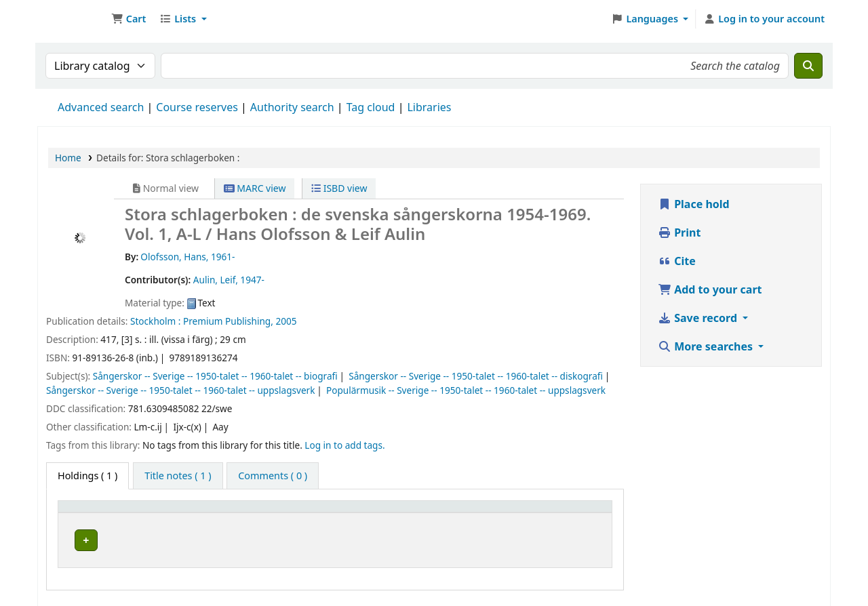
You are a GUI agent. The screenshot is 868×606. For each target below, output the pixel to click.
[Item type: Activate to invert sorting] (110, 513)
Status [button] (554, 513)
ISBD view (339, 188)
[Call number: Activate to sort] (415, 513)
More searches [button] (707, 346)
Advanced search (101, 107)
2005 (286, 321)
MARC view (255, 188)
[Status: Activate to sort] (572, 513)
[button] (129, 19)
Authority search (292, 107)
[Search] (808, 66)
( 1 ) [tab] (87, 476)
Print (679, 233)
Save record (699, 318)
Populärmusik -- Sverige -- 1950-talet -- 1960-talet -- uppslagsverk (466, 390)
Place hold (694, 204)
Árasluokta (197, 539)
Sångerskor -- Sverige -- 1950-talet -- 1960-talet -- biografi (215, 376)
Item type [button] (87, 513)
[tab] (178, 476)
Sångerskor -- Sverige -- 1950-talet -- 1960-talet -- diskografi (476, 376)
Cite (677, 261)
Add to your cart (710, 289)
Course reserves (197, 107)
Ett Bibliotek (72, 19)
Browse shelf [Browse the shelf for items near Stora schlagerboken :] (429, 539)
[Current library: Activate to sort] (229, 513)
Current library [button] (202, 513)
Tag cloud (371, 107)
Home (68, 158)
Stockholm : (155, 321)
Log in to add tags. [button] (344, 445)
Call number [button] (332, 513)
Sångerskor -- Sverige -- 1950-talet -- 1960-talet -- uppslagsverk (181, 390)
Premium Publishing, (228, 321)
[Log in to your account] (764, 19)
